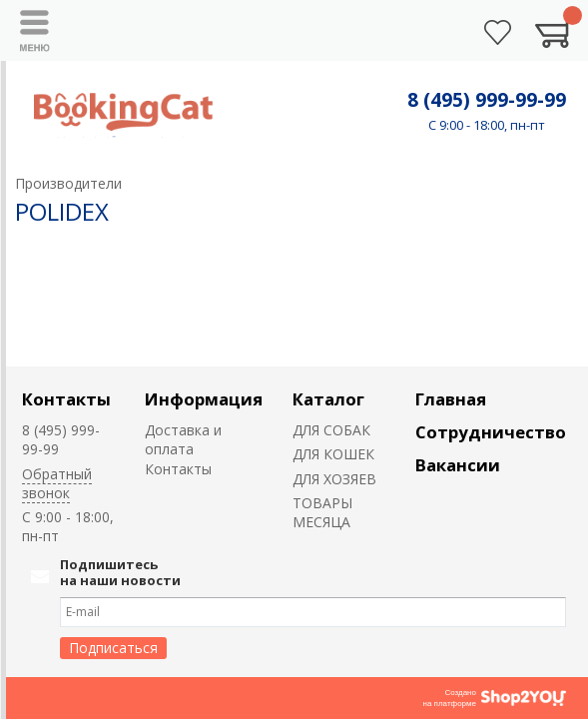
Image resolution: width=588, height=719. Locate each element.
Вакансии (458, 465)
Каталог (328, 399)
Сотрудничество (491, 432)
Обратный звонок (57, 483)
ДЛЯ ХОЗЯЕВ (334, 479)
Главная (451, 399)
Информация (204, 399)
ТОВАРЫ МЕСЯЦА (322, 512)
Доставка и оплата (183, 439)
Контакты (66, 399)
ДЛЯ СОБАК (331, 430)
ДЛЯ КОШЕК (333, 454)
